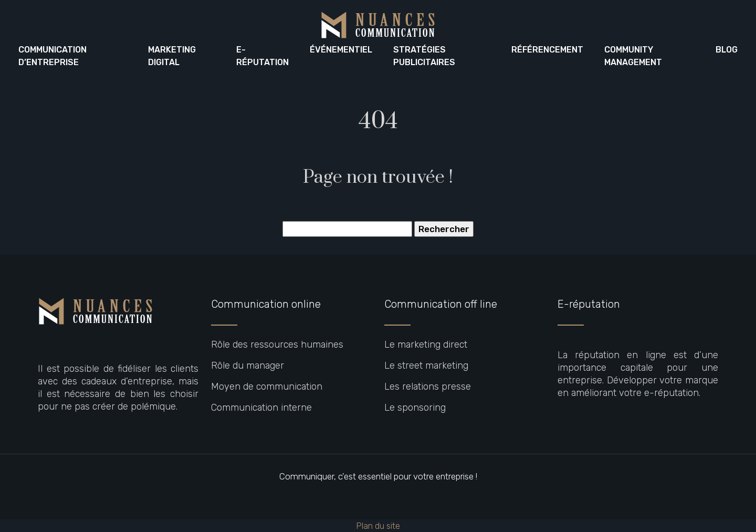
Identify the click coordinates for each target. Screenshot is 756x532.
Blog (727, 50)
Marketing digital (172, 56)
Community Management (633, 56)
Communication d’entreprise (52, 56)
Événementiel (341, 50)
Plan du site (378, 526)
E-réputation (262, 56)
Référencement (547, 50)
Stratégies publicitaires (424, 56)
